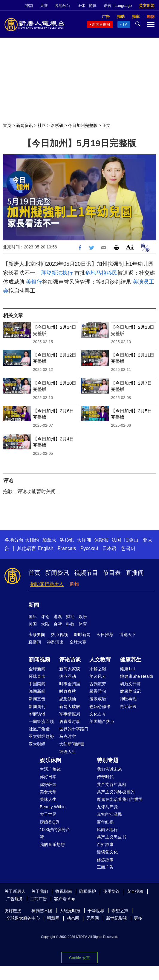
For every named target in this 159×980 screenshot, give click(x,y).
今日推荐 (105, 635)
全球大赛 (78, 642)
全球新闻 (37, 669)
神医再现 (128, 699)
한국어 (128, 548)
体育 (83, 624)
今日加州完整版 (83, 125)
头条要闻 (37, 635)
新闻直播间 (101, 24)
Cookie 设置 (79, 958)
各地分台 (62, 6)
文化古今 (98, 714)
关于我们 (40, 891)
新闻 (34, 605)
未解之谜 (98, 669)
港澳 (58, 617)
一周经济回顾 (41, 721)
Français (67, 548)
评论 (45, 617)
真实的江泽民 (109, 814)
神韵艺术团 (42, 911)
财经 (70, 617)
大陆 (45, 624)
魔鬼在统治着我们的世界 (120, 799)
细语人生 (68, 752)
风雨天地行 (107, 830)
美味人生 (48, 799)
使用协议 (111, 891)
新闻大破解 (70, 706)
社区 (42, 125)
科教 (70, 624)
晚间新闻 (37, 691)
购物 (74, 584)
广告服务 (15, 899)
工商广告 (105, 867)
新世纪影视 (117, 918)
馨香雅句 (98, 691)
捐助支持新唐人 (47, 584)
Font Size (130, 247)
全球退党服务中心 (23, 918)
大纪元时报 (70, 911)
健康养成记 (130, 691)
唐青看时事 (70, 721)
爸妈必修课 (100, 706)
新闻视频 (39, 660)
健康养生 (131, 660)
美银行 (34, 282)
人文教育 (100, 660)
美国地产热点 (102, 721)
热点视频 (59, 635)
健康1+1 (128, 669)
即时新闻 (82, 635)
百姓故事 (105, 844)
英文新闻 (147, 6)
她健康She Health (136, 676)
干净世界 (96, 911)
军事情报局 (70, 714)
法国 (116, 540)
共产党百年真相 (111, 784)
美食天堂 (48, 792)
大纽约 (32, 540)
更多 (138, 918)
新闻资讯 (25, 125)
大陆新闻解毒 (72, 744)
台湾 (58, 624)
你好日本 (48, 777)
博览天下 (128, 635)
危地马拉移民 (101, 273)
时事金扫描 (70, 684)
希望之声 (120, 911)
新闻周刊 (37, 706)
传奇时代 (105, 777)
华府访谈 (37, 714)
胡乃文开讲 (130, 684)
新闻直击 (37, 699)
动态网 (73, 918)
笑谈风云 (98, 676)
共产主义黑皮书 (111, 837)
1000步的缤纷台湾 (55, 833)
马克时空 (68, 736)
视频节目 (86, 573)
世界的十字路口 (74, 729)
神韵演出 (55, 642)
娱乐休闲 (51, 760)
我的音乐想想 (52, 844)
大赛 (44, 6)
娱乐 (83, 617)
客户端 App (65, 899)
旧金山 (131, 540)
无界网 (93, 918)
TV (125, 24)
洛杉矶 (57, 125)
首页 (7, 125)
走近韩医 (128, 706)
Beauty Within (53, 807)
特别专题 (108, 760)
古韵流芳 (98, 684)
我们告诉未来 (109, 769)
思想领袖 (68, 699)
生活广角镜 (50, 769)
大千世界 (48, 814)
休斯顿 (101, 540)
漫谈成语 (98, 699)
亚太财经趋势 (41, 736)
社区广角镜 (39, 729)
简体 (93, 6)
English (45, 548)
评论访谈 (70, 660)
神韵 (29, 6)
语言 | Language (118, 6)
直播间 (135, 573)
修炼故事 (105, 860)
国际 (33, 617)
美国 (33, 624)
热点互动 (68, 676)
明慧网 (53, 918)
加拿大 (49, 540)
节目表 (112, 573)
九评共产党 (107, 807)
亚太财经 (37, 744)
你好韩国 (48, 784)
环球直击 (37, 676)
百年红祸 (105, 822)
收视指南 (64, 891)
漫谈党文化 (107, 852)
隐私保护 (88, 891)
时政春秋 (68, 691)
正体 (81, 6)
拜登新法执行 (57, 273)
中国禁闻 (37, 684)
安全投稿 (135, 891)
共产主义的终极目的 (116, 792)
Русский (89, 548)
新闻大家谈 (70, 669)
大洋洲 (84, 540)
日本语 (109, 548)
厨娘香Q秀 (50, 822)
